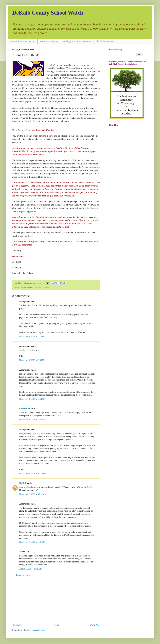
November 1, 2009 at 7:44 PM (32, 399)
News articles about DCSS (23, 41)
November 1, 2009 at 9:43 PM (32, 420)
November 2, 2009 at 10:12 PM (33, 473)
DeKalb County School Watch (48, 13)
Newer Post (18, 625)
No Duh (23, 483)
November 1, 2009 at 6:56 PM (32, 360)
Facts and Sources (49, 41)
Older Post (95, 625)
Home (57, 625)
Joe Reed (38, 287)
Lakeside (46, 287)
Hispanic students (27, 287)
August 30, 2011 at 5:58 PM (31, 569)
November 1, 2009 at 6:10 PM (32, 336)
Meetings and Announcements (77, 41)
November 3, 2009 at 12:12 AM (33, 494)
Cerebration (25, 409)
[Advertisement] (56, 600)
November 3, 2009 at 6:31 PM (32, 542)
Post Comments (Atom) (34, 630)
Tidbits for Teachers (105, 41)
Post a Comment (23, 575)
